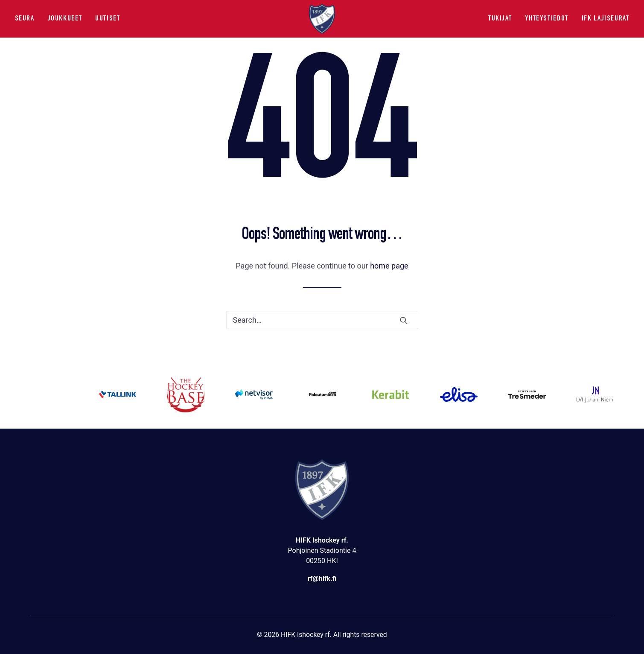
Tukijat (500, 19)
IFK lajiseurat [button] (606, 19)
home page (389, 266)
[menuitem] (28, 19)
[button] (404, 320)
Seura (25, 19)
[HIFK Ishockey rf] (322, 19)
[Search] (322, 320)
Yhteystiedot (546, 19)
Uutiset (108, 19)
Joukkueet (65, 19)
